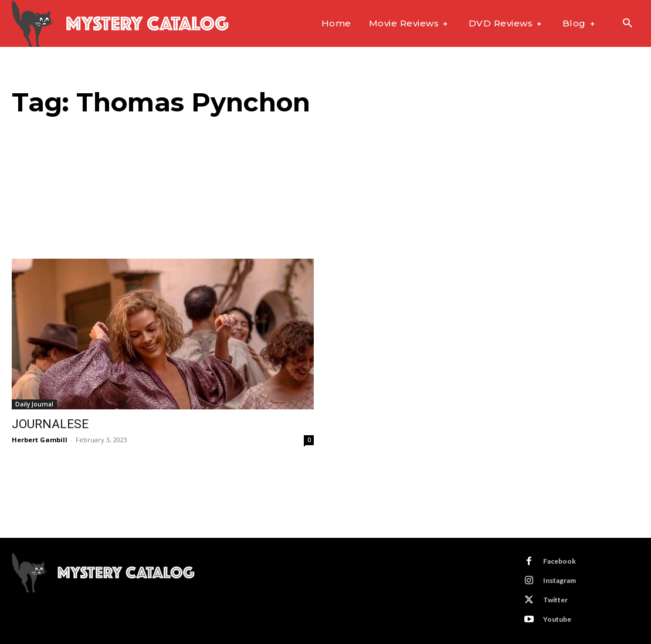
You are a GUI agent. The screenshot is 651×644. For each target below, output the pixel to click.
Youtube (557, 619)
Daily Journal (34, 404)
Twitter (555, 600)
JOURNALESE (50, 424)
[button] (627, 24)
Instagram (560, 580)
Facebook (560, 561)
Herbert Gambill (40, 440)
